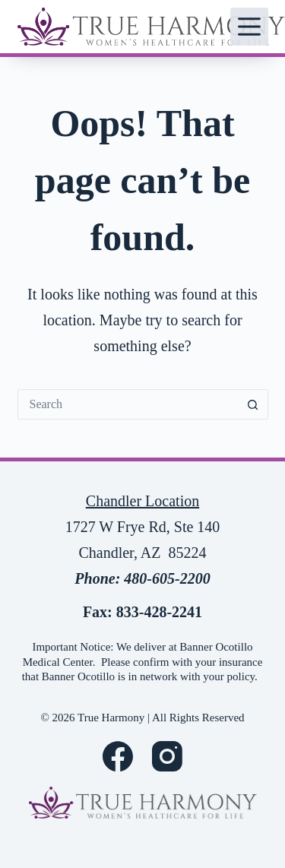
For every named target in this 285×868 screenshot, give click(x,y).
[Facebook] (118, 756)
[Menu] (249, 27)
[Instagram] (167, 756)
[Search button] (253, 404)
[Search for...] (128, 404)
